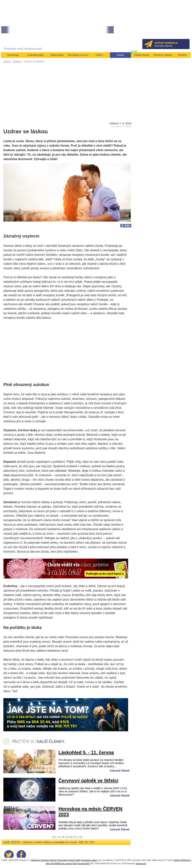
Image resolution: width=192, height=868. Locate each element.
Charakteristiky (35, 55)
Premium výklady (163, 55)
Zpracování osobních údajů (69, 860)
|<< (54, 837)
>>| (80, 837)
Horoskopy (13, 55)
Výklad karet (57, 55)
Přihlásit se (180, 31)
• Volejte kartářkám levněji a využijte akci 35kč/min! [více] (86, 30)
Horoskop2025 (84, 864)
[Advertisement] (67, 92)
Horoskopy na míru (78, 55)
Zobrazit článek (120, 771)
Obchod (182, 55)
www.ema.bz (141, 864)
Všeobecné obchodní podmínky (44, 860)
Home (7, 61)
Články (17, 61)
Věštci (99, 55)
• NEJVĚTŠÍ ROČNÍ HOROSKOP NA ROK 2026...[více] (29, 30)
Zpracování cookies (89, 860)
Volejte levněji (142, 55)
